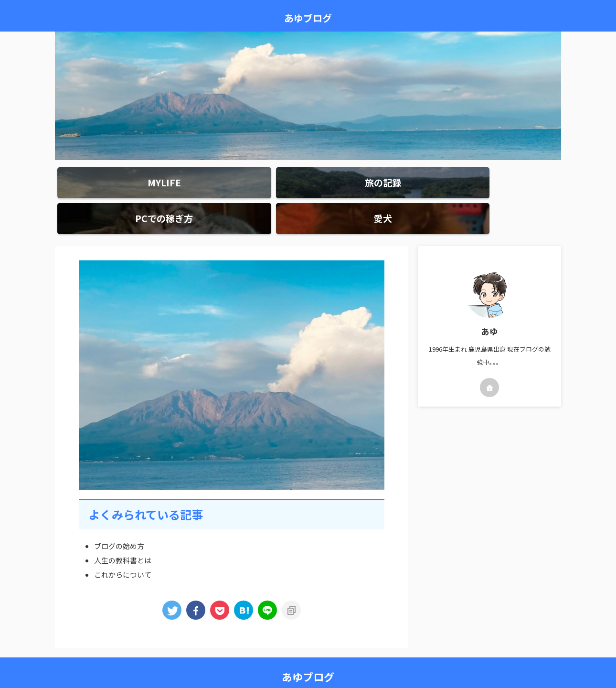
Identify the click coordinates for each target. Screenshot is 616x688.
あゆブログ (308, 18)
